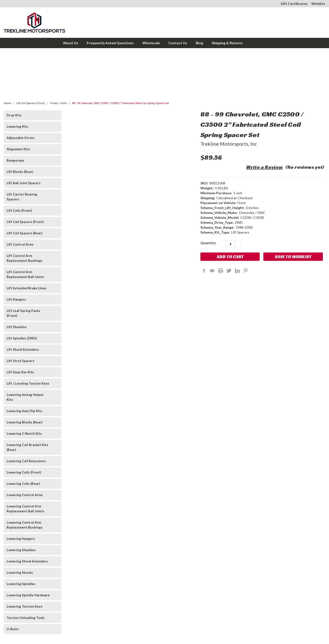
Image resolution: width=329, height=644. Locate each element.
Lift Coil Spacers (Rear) (24, 233)
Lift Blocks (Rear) (20, 172)
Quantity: (208, 243)
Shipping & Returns (227, 43)
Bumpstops (15, 160)
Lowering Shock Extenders (27, 561)
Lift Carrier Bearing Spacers (22, 197)
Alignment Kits (18, 149)
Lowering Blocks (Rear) (24, 422)
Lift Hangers (16, 299)
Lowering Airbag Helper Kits (25, 397)
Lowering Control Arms (25, 495)
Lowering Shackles (21, 550)
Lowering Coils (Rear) (23, 484)
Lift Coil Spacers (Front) (30, 103)
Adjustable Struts (21, 138)
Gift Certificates (294, 4)
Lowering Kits (17, 126)
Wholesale (151, 43)
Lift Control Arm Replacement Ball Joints (25, 274)
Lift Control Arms (20, 244)
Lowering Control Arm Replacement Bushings (25, 525)
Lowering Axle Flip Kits (24, 411)
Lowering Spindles (21, 584)
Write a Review (264, 167)
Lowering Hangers (21, 539)
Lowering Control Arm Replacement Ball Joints (25, 509)
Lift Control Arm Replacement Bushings (25, 258)
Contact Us (178, 43)
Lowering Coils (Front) (24, 472)
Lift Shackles (17, 327)
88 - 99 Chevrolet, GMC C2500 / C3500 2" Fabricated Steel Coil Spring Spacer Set (120, 103)
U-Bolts (13, 629)
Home (7, 103)
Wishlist (318, 4)
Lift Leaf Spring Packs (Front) (23, 313)
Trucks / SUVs (58, 103)
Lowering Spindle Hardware (28, 595)
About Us (71, 43)
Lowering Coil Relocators (26, 461)
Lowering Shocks (20, 573)
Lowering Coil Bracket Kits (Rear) (27, 447)
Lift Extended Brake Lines (27, 288)
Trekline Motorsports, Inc (229, 144)
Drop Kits (14, 115)
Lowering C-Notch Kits (24, 434)
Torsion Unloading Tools (26, 618)
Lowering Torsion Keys (24, 606)
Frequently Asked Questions (110, 43)
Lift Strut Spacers (21, 361)
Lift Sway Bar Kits (20, 372)
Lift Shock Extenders (23, 350)
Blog (199, 43)
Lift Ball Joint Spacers (24, 183)
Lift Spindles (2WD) (22, 338)
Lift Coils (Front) (19, 210)
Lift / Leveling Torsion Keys (28, 383)
